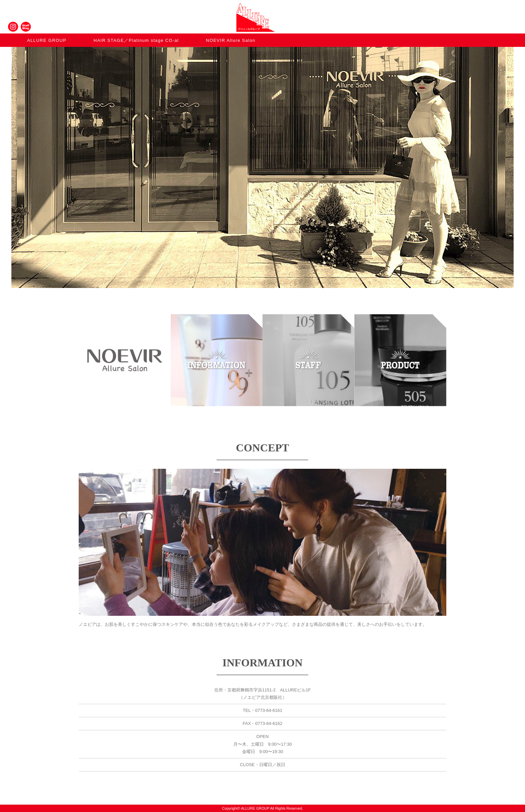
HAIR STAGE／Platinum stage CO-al (136, 40)
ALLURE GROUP (47, 40)
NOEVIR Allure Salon (231, 40)
